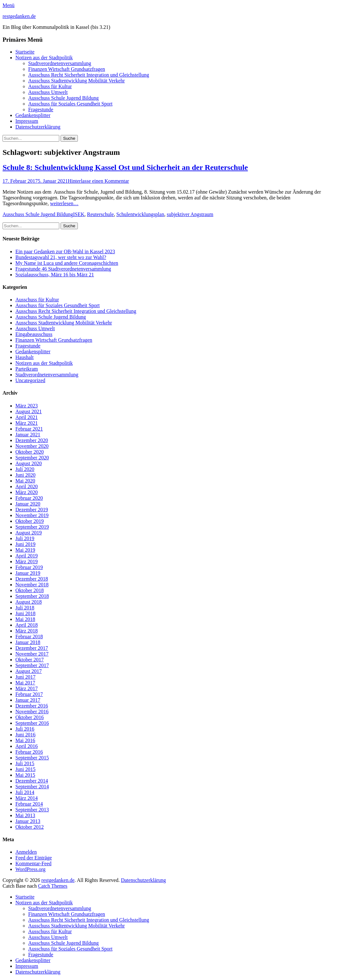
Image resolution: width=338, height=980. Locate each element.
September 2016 (32, 723)
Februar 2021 (29, 429)
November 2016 (32, 712)
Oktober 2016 (29, 717)
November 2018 (32, 585)
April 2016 (27, 746)
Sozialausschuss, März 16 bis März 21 (55, 275)
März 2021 (27, 423)
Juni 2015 (25, 769)
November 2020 (32, 446)
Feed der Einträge (34, 858)
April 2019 (27, 556)
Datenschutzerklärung (38, 127)
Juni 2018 (25, 613)
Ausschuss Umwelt (48, 92)
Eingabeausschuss (34, 334)
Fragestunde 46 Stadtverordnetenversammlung (63, 269)
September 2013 (32, 810)
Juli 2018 (25, 608)
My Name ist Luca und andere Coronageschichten (67, 263)
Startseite (25, 52)
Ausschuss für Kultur (50, 86)
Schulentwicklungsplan (140, 214)
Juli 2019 (25, 538)
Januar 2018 (28, 642)
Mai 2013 (25, 815)
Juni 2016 (25, 735)
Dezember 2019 (32, 510)
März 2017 (27, 688)
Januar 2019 (28, 573)
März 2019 (27, 561)
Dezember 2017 (32, 648)
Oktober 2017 (29, 660)
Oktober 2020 (29, 452)
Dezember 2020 (32, 440)
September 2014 (32, 787)
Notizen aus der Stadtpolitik (44, 58)
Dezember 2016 (32, 706)
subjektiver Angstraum (190, 214)
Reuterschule (101, 214)
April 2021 (27, 417)
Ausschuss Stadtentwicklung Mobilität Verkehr (76, 81)
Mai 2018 (25, 619)
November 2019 (32, 515)
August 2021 (29, 411)
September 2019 (32, 527)
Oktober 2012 (29, 827)
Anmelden (26, 852)
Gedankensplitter (33, 115)
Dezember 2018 (32, 579)
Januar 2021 (28, 435)
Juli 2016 (25, 729)
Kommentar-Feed (33, 863)
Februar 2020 (29, 498)
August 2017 (29, 671)
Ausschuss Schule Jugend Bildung (63, 98)
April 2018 (27, 625)
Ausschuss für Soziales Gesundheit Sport (70, 104)
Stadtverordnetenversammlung (60, 63)
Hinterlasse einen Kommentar (99, 181)
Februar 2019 (29, 567)
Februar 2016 (29, 752)
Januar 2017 (28, 700)
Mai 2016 (25, 740)
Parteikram (27, 369)
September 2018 (32, 596)
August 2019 (29, 533)
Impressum (27, 121)
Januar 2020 (28, 504)
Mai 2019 (25, 550)
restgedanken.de (19, 16)
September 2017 (32, 665)
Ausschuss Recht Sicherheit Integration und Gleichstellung (89, 75)
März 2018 (27, 631)
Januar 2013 (28, 821)
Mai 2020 (25, 481)
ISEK (79, 214)
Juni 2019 (25, 544)
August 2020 (29, 463)
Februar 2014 (29, 804)
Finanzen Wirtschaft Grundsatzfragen (67, 69)
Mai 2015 (25, 775)
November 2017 (32, 654)
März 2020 (27, 492)
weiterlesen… (64, 203)
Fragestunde (41, 109)
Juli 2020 (25, 469)
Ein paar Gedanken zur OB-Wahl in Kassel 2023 (65, 251)
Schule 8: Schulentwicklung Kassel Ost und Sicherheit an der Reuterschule (125, 167)
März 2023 (27, 406)
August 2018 (29, 602)
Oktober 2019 (29, 521)
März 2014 (27, 798)
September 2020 (32, 458)
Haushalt (25, 357)
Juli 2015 (25, 763)
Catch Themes (53, 886)
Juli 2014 (25, 792)
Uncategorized (30, 380)
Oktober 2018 (29, 590)
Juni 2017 (25, 677)
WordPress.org (30, 869)
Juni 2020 (25, 475)
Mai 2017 (25, 683)
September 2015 (32, 758)
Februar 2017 (29, 694)
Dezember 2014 (32, 781)
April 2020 (27, 486)
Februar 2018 (29, 637)
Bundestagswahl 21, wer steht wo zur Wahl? (61, 257)
